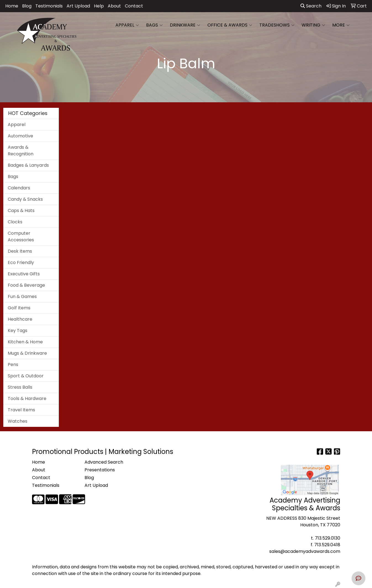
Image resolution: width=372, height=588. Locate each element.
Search (311, 6)
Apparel (127, 25)
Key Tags (18, 330)
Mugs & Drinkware (27, 353)
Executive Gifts (24, 274)
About (114, 6)
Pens (13, 364)
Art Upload (78, 6)
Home (12, 6)
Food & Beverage (26, 285)
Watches (18, 421)
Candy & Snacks (25, 199)
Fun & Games (22, 296)
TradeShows (277, 25)
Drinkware (185, 25)
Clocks (15, 222)
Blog (27, 6)
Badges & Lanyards (28, 165)
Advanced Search (104, 462)
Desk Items (20, 251)
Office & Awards (230, 25)
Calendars (19, 188)
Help (99, 6)
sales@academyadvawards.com (305, 551)
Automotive (20, 136)
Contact (134, 6)
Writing (313, 25)
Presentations (100, 470)
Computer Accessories (21, 236)
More (341, 25)
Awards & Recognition (21, 151)
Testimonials (49, 6)
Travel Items (21, 410)
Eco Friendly (21, 262)
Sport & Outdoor (26, 376)
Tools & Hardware (27, 398)
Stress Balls (20, 387)
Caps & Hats (21, 211)
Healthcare (20, 319)
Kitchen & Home (25, 342)
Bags (154, 25)
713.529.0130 (328, 538)
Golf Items (19, 308)
